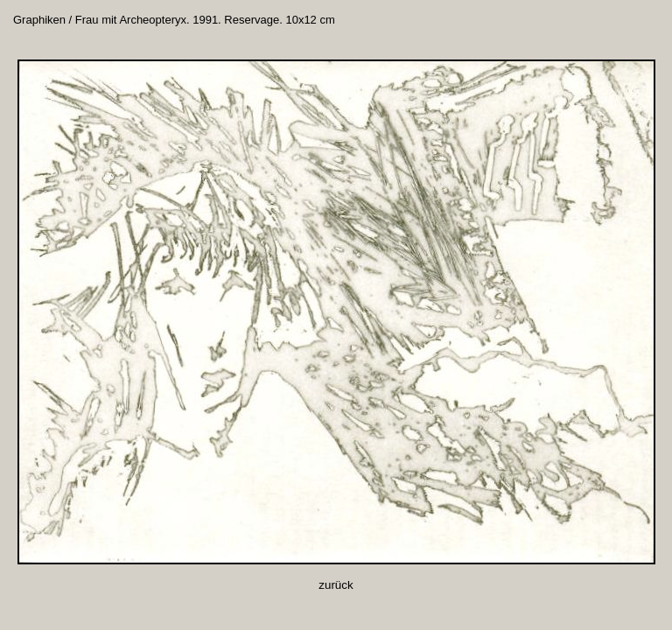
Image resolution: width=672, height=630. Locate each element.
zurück (336, 585)
